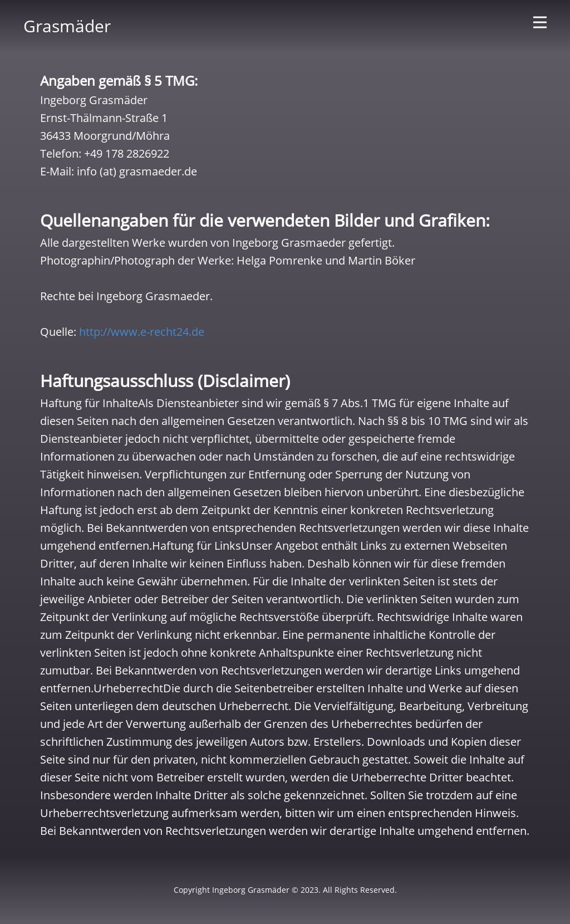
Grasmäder (67, 26)
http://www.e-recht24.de (142, 332)
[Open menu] (540, 22)
